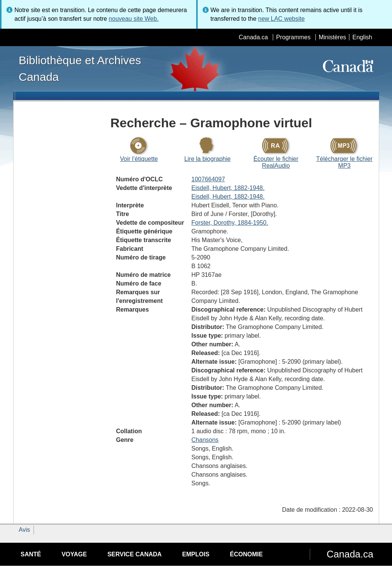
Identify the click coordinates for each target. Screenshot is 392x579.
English (362, 37)
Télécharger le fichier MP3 (344, 162)
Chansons (205, 440)
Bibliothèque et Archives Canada (80, 68)
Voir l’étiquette (139, 159)
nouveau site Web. (134, 19)
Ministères (333, 37)
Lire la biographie (207, 159)
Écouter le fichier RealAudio (276, 162)
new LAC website (281, 19)
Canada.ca (253, 37)
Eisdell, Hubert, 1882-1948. (228, 188)
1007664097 (208, 179)
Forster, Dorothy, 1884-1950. (230, 223)
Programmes (294, 37)
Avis (25, 530)
